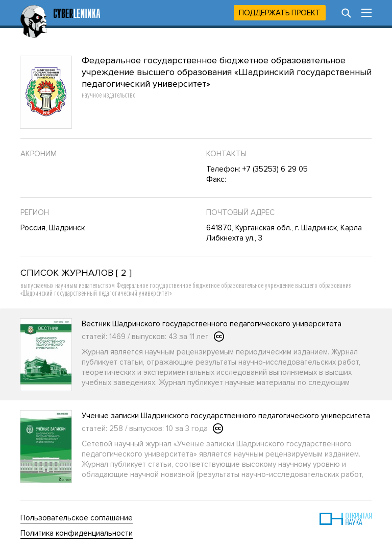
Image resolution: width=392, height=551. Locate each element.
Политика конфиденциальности (77, 533)
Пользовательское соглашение (77, 518)
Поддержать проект (280, 13)
